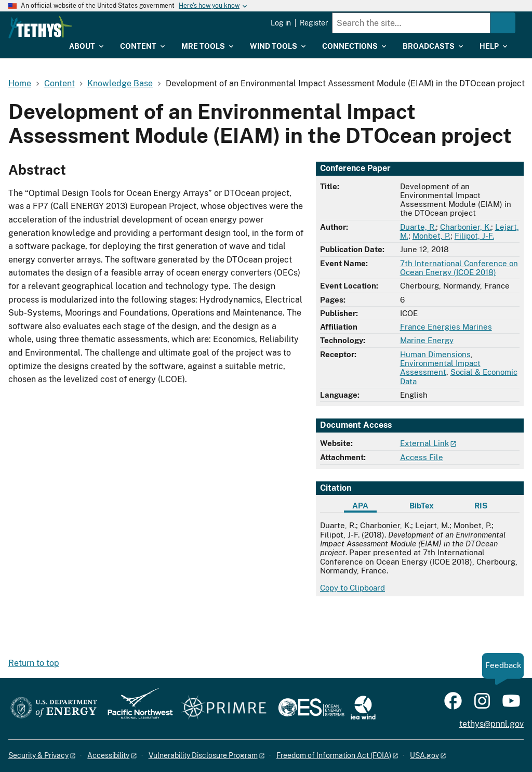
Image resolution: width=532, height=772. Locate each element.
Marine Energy (427, 340)
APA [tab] (360, 506)
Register (314, 23)
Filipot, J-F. (474, 236)
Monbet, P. (431, 236)
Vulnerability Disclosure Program (203, 755)
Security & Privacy (38, 755)
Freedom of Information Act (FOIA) (334, 755)
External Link (424, 443)
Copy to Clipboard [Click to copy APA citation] (353, 588)
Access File (422, 457)
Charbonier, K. (465, 227)
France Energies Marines (446, 327)
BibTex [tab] (422, 506)
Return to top (34, 663)
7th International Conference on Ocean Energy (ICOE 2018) (459, 268)
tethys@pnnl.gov (491, 724)
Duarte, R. (418, 227)
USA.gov (424, 755)
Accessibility (108, 755)
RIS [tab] (481, 506)
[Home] (93, 27)
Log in (281, 23)
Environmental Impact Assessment (440, 368)
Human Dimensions (435, 354)
